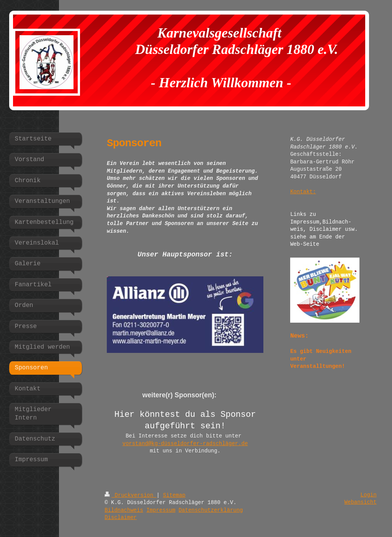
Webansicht (361, 502)
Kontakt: (303, 192)
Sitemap (174, 495)
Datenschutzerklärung (211, 510)
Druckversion (131, 495)
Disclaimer (121, 517)
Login (369, 495)
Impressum (161, 510)
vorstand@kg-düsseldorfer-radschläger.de (185, 444)
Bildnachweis (124, 510)
